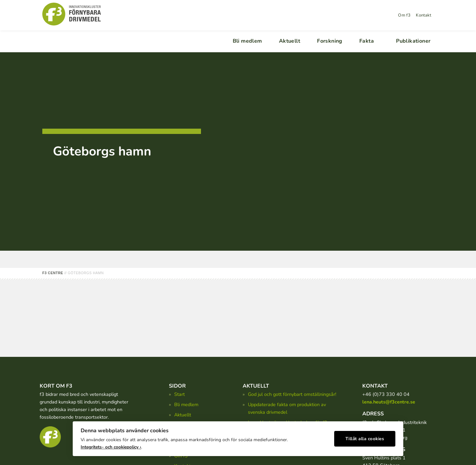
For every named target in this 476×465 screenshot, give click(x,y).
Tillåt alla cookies (365, 437)
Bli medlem (247, 41)
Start (179, 394)
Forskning (330, 41)
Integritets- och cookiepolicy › (111, 445)
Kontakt (423, 15)
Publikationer (413, 41)
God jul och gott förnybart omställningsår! (292, 394)
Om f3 (404, 15)
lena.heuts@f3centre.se (389, 402)
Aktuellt (290, 41)
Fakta (367, 41)
